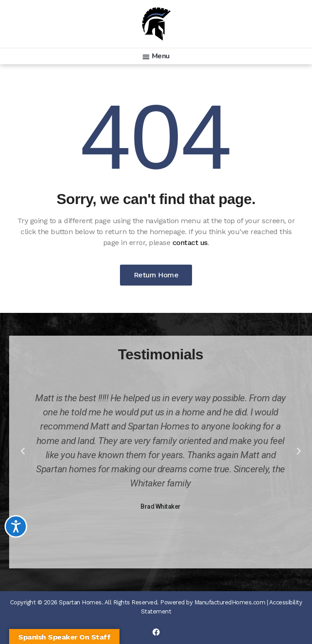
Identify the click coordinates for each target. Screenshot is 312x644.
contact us (190, 243)
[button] (156, 56)
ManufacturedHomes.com (230, 602)
